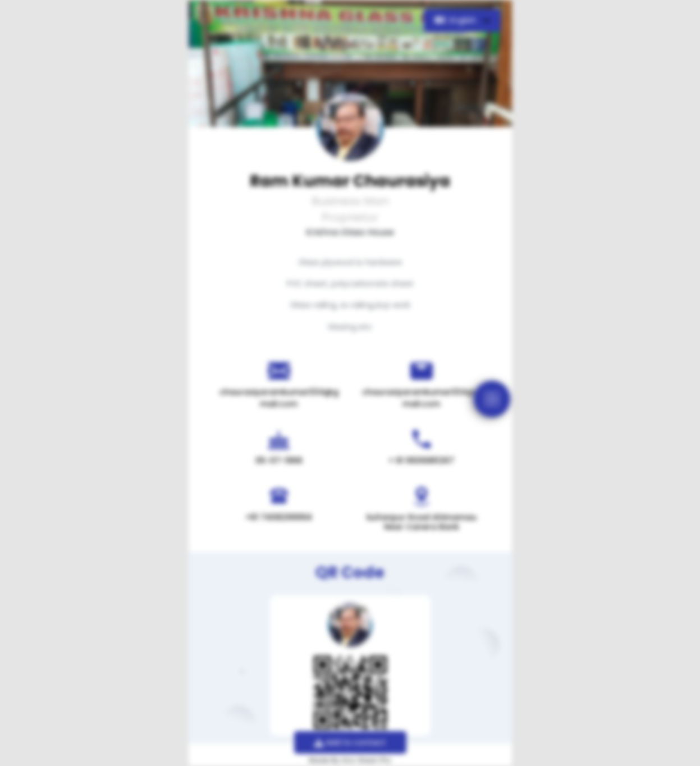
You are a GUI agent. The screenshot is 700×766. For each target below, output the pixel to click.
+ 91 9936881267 (421, 460)
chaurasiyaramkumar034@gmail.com (279, 398)
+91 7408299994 (279, 517)
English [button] (457, 20)
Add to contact (350, 742)
